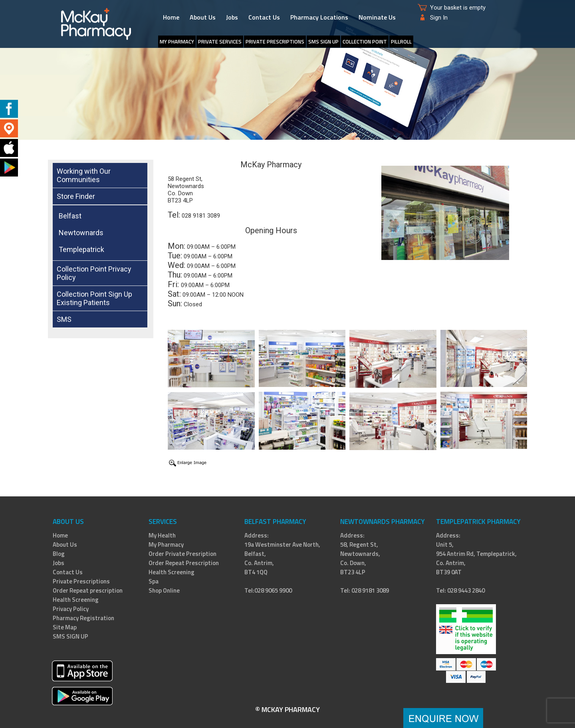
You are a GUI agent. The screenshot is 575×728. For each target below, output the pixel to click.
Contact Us (264, 17)
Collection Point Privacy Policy (94, 273)
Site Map (65, 627)
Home (171, 17)
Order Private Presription (182, 554)
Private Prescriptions (275, 42)
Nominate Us (377, 17)
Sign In (439, 18)
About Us (203, 17)
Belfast (70, 216)
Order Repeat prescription (88, 590)
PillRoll (401, 42)
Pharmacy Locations (319, 17)
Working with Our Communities (84, 175)
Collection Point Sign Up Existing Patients (94, 298)
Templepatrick (81, 249)
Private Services (220, 42)
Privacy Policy (71, 609)
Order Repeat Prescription (184, 563)
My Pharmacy (177, 42)
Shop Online (164, 590)
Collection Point (365, 42)
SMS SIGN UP (323, 42)
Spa (154, 581)
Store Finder (76, 196)
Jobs (232, 17)
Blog (59, 554)
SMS (64, 319)
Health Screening (76, 600)
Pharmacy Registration (83, 618)
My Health (162, 535)
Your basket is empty (458, 8)
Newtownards (81, 233)
